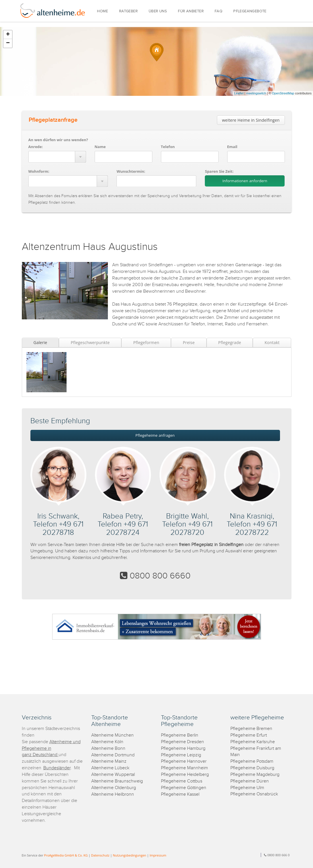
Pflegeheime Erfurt (249, 735)
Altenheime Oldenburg (114, 788)
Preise (189, 342)
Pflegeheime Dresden (182, 742)
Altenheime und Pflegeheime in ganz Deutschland (51, 748)
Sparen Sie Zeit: (219, 171)
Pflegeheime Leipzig (181, 755)
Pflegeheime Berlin (180, 735)
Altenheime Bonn (108, 748)
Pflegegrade (230, 342)
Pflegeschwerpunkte (90, 342)
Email (232, 147)
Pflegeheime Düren (250, 781)
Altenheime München (112, 735)
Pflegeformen (146, 342)
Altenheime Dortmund (113, 755)
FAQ (218, 11)
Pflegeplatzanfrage (53, 120)
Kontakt (272, 342)
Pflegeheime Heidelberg (185, 775)
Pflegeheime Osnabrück (254, 794)
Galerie (40, 342)
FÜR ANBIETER (191, 11)
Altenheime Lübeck (110, 768)
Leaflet (239, 93)
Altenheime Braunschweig (117, 781)
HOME (103, 11)
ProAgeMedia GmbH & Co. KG (66, 855)
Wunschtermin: (131, 171)
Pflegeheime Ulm (247, 788)
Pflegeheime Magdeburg (255, 775)
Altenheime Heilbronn (113, 794)
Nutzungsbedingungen (129, 855)
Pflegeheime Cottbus (182, 781)
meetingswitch (256, 93)
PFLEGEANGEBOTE (250, 11)
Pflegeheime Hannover (184, 761)
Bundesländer (57, 768)
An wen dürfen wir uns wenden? (58, 140)
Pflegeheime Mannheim (184, 768)
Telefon (168, 147)
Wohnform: (39, 171)
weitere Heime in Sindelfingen (251, 120)
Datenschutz (100, 855)
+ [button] (8, 35)
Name (100, 147)
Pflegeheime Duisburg (252, 768)
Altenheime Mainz (109, 761)
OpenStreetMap (283, 93)
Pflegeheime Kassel (180, 794)
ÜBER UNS (158, 11)
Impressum (158, 855)
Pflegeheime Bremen (251, 729)
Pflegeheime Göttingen (184, 788)
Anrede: (36, 147)
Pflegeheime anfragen (155, 435)
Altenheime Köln (107, 742)
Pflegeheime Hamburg (183, 748)
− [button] (8, 43)
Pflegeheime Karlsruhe (253, 742)
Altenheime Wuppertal (113, 775)
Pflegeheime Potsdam (252, 761)
